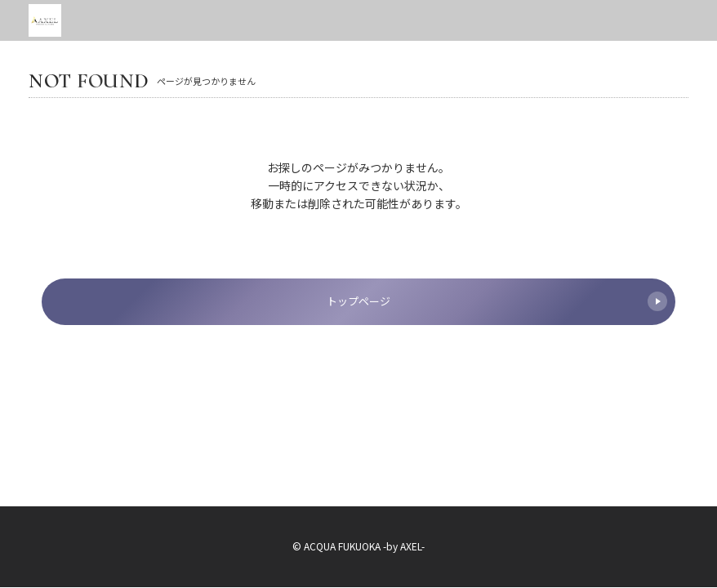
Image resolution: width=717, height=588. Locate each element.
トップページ (497, 301)
